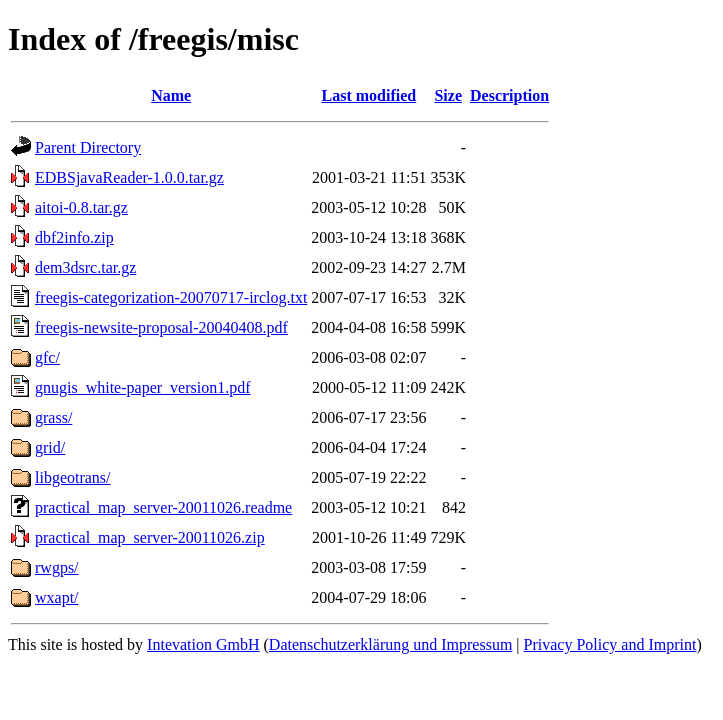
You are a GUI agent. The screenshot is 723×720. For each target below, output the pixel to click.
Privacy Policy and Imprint (610, 644)
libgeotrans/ (73, 477)
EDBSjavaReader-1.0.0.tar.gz (129, 177)
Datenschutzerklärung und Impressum (390, 644)
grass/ (53, 417)
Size (448, 95)
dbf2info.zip (74, 237)
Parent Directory (88, 147)
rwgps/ (57, 567)
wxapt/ (57, 597)
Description (509, 95)
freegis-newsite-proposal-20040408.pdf (161, 327)
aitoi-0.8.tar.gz (81, 207)
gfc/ (47, 357)
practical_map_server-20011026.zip (150, 537)
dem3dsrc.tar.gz (85, 267)
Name (171, 95)
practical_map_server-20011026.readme (163, 507)
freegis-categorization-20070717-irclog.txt (171, 297)
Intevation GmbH (203, 644)
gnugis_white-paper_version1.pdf (143, 387)
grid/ (50, 447)
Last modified (369, 95)
